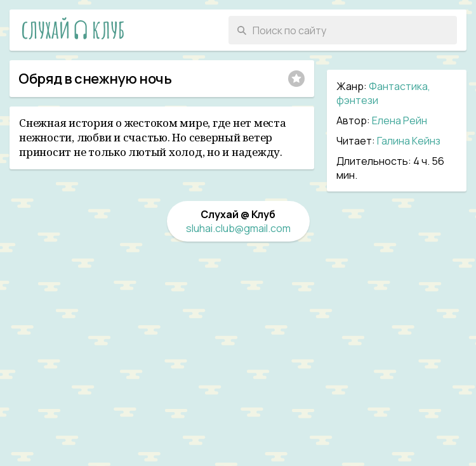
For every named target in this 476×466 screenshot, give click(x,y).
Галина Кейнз (409, 141)
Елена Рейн (400, 120)
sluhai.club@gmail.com (238, 228)
